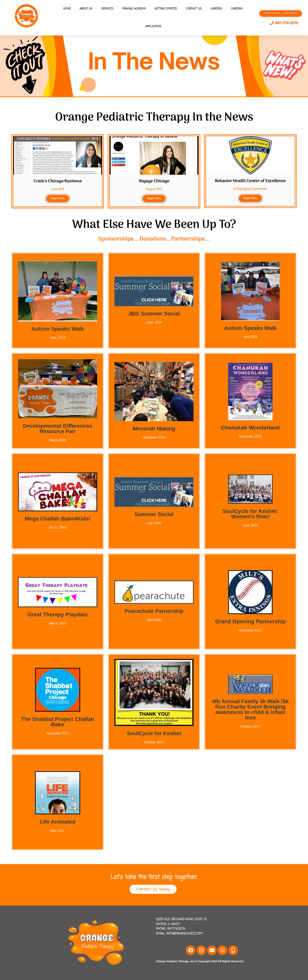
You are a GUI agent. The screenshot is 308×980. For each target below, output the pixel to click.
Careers (216, 9)
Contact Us (194, 9)
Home (67, 9)
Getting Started (166, 9)
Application (153, 27)
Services (107, 9)
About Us (86, 9)
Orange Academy (134, 9)
